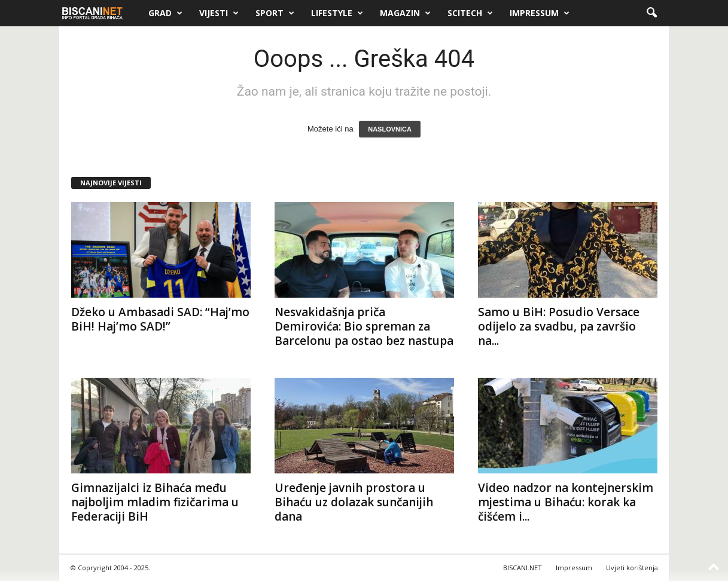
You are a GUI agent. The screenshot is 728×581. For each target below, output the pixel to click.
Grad (165, 13)
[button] (651, 13)
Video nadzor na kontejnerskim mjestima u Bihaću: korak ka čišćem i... (566, 502)
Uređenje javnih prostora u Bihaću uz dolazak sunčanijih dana (354, 502)
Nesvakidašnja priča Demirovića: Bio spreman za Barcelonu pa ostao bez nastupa (364, 326)
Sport (275, 13)
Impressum (540, 13)
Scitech (470, 13)
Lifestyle (337, 13)
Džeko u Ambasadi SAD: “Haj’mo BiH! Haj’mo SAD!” (160, 319)
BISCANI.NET (523, 568)
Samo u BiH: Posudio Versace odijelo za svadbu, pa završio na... (559, 326)
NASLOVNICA (390, 129)
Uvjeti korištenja (632, 568)
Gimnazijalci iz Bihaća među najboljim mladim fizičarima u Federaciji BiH (155, 502)
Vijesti (219, 13)
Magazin (405, 13)
